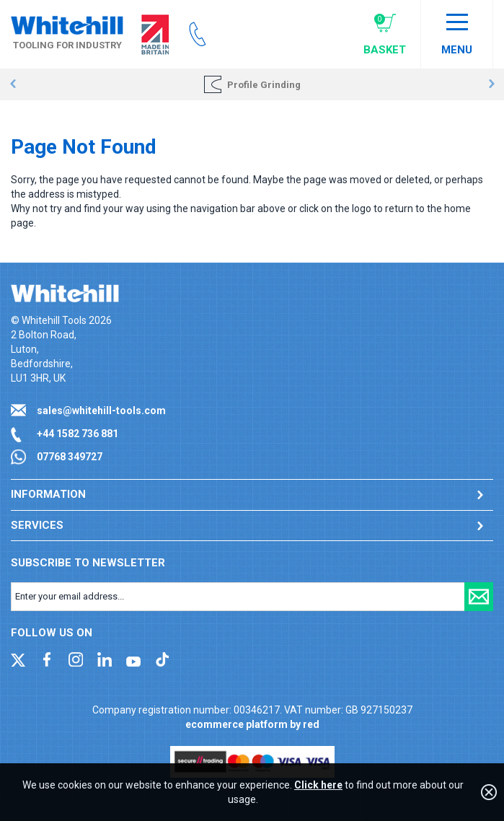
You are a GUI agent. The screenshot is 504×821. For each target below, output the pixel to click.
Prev (13, 84)
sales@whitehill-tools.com (101, 410)
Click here (318, 785)
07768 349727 (70, 457)
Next (491, 84)
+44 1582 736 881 (78, 434)
